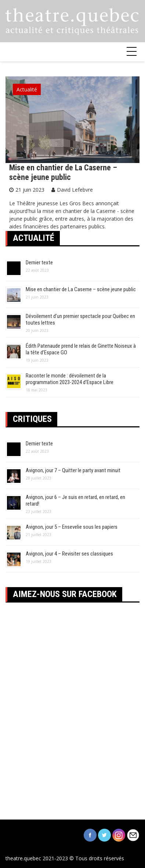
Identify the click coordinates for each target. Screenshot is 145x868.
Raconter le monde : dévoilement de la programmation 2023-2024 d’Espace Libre (70, 379)
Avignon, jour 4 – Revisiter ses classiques (69, 554)
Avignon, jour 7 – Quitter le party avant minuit (73, 470)
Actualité (27, 89)
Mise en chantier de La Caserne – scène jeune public (63, 172)
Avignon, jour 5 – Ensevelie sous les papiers (72, 527)
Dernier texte (39, 263)
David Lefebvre (75, 190)
